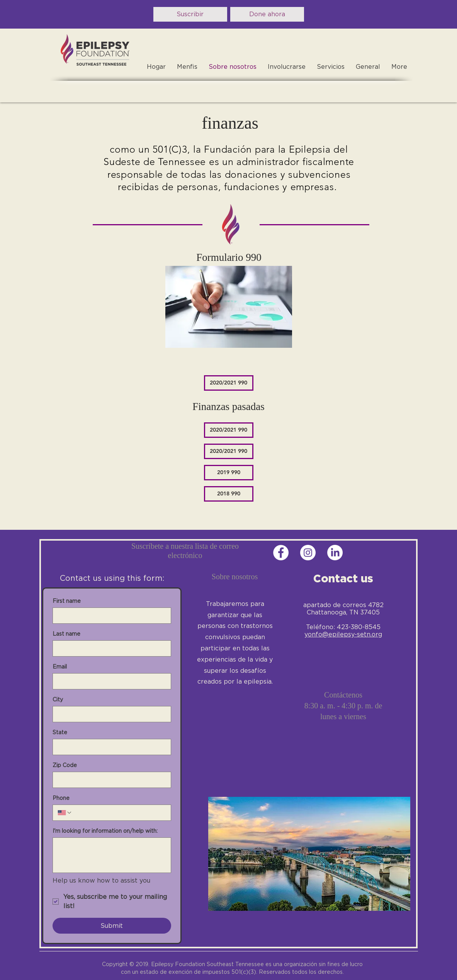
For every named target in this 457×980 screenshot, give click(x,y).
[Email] (110, 681)
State (60, 732)
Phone (61, 798)
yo (308, 634)
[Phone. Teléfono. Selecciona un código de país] (65, 813)
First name (67, 601)
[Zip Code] (110, 780)
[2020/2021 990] (229, 383)
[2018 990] (229, 494)
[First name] (110, 616)
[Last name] (110, 648)
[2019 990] (229, 473)
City (58, 699)
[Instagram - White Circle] (308, 553)
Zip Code (65, 765)
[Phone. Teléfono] (119, 813)
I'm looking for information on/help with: (105, 831)
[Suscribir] (190, 14)
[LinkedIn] (335, 553)
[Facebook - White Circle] (281, 553)
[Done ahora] (267, 14)
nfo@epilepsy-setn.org (347, 634)
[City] (110, 714)
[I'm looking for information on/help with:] (112, 855)
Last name (66, 634)
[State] (110, 747)
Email (60, 667)
